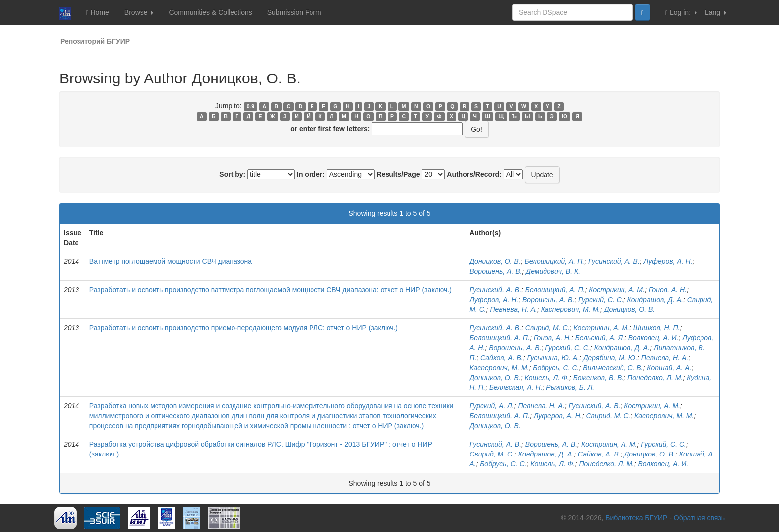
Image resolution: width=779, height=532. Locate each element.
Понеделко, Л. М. (655, 378)
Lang (716, 12)
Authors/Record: (474, 174)
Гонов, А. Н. (668, 290)
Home (97, 13)
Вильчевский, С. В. (613, 368)
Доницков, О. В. (495, 261)
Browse (139, 12)
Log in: (681, 13)
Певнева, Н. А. (513, 309)
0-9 (251, 106)
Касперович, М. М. (571, 309)
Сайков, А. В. (502, 358)
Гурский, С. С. (601, 300)
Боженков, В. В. (599, 378)
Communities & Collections (210, 12)
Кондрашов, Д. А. (655, 300)
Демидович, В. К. (553, 271)
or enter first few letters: (330, 129)
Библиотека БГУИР (636, 518)
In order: (311, 174)
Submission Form (294, 12)
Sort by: (232, 174)
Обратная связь (699, 518)
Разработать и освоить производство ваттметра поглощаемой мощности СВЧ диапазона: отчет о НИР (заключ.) (271, 290)
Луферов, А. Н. (668, 261)
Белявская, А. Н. (516, 387)
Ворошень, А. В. (496, 271)
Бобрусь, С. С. (556, 368)
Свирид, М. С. (547, 328)
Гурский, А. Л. (492, 406)
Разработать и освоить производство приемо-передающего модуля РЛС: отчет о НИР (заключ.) (244, 328)
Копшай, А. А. (669, 368)
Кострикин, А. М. (617, 290)
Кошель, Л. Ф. (547, 378)
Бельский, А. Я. (600, 338)
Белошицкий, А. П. (555, 261)
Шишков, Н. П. (657, 328)
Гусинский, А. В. (614, 261)
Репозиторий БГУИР (95, 41)
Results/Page (398, 174)
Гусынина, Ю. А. (553, 358)
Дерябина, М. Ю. (610, 358)
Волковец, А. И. (654, 338)
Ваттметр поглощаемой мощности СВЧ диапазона (171, 261)
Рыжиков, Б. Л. (570, 387)
